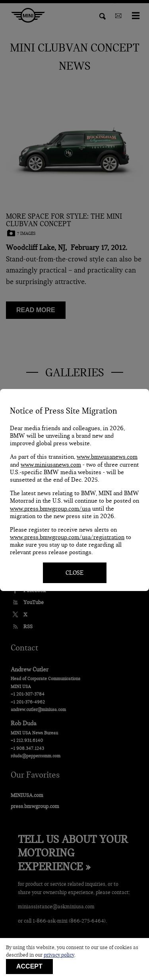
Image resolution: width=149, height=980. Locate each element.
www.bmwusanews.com (107, 457)
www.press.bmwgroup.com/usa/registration (67, 537)
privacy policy (59, 955)
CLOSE (74, 573)
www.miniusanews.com (51, 465)
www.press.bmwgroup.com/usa (50, 509)
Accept (29, 966)
